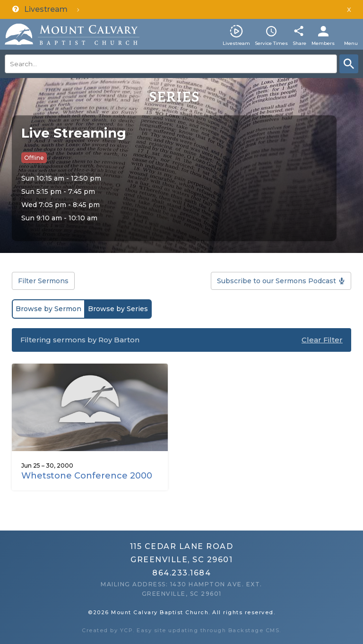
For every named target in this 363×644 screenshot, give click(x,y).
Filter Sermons (43, 281)
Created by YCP (107, 630)
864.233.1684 (181, 573)
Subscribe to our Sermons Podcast (277, 281)
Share (299, 43)
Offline (34, 158)
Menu (351, 43)
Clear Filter (322, 340)
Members (323, 43)
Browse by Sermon (48, 309)
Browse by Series (118, 309)
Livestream (236, 43)
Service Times (271, 43)
